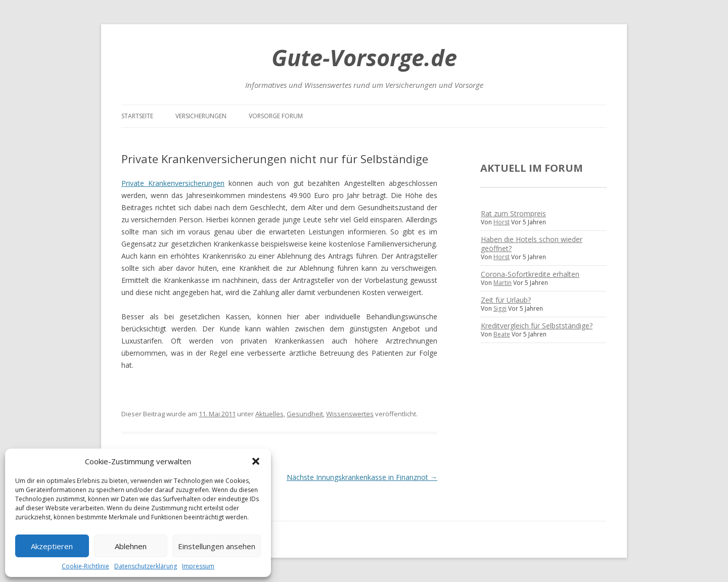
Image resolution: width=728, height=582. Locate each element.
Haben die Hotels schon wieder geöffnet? (532, 244)
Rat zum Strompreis (513, 213)
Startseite (137, 116)
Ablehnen (131, 546)
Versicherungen (201, 116)
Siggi (500, 308)
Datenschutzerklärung (146, 566)
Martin (503, 283)
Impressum (198, 566)
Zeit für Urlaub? (506, 300)
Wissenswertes (350, 414)
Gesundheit (305, 414)
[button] (256, 461)
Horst (502, 222)
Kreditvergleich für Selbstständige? (537, 326)
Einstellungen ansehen (217, 546)
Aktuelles (269, 414)
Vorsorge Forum (276, 116)
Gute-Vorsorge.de (364, 57)
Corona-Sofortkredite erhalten (530, 274)
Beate (502, 334)
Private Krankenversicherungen (173, 183)
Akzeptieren (52, 546)
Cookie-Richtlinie (85, 566)
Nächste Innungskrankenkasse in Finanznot (362, 477)
